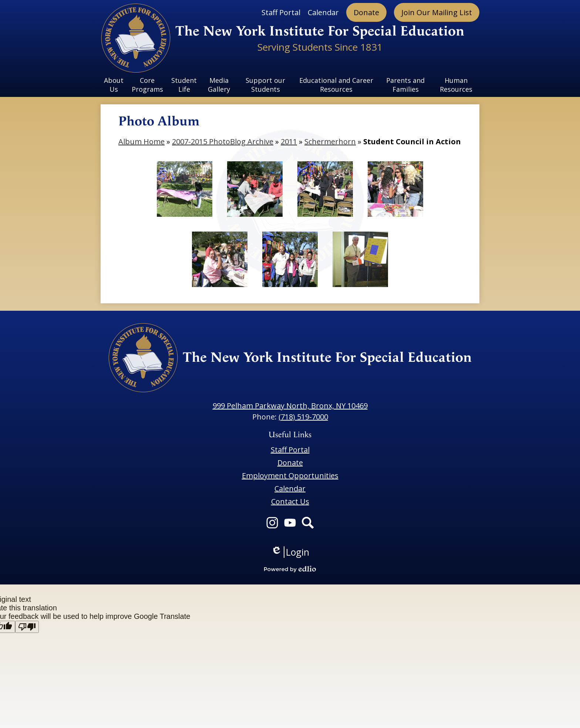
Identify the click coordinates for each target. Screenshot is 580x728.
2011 (289, 141)
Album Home (141, 141)
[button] (114, 85)
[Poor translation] (27, 627)
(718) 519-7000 (303, 417)
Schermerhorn (330, 141)
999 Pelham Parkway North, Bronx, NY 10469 (290, 406)
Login (290, 552)
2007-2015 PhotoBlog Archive (223, 141)
